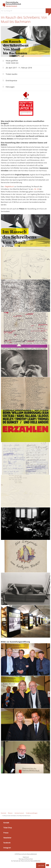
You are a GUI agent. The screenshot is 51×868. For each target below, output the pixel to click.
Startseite (3, 813)
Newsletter (7, 838)
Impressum (26, 857)
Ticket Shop (8, 828)
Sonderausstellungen (32, 813)
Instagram (7, 848)
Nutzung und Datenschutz (26, 859)
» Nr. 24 (36, 189)
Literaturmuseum (11, 6)
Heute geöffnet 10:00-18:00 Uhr (12, 62)
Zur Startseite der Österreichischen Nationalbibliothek (26, 861)
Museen (10, 813)
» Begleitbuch (9, 187)
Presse (6, 833)
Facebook (7, 843)
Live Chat (41, 866)
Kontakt (6, 823)
